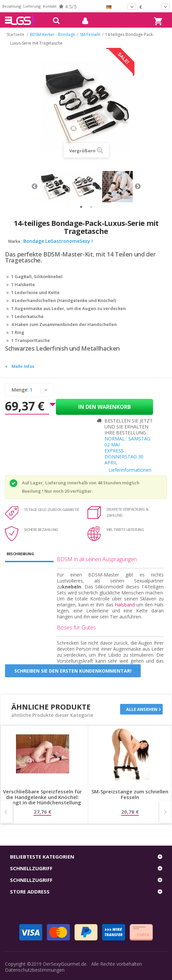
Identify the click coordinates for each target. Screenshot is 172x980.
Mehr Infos (23, 366)
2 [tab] (91, 207)
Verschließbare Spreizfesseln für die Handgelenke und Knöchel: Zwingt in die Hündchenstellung (42, 797)
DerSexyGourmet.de (65, 964)
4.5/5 (68, 6)
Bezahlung (12, 6)
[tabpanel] (55, 187)
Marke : (15, 241)
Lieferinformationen (130, 470)
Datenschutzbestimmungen (35, 970)
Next (138, 187)
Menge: (20, 390)
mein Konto (83, 21)
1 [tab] (81, 207)
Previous (35, 187)
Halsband (125, 605)
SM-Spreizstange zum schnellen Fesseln (130, 795)
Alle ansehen (142, 709)
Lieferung (32, 6)
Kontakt (50, 6)
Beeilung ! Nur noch (43, 491)
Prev (6, 812)
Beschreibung (20, 554)
